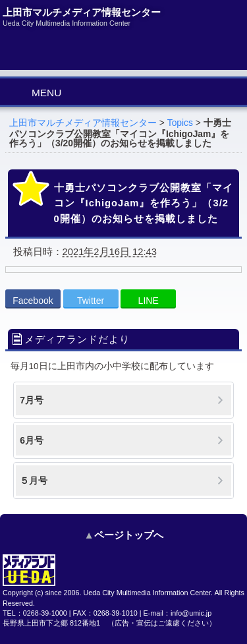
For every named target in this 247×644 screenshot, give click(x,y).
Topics (180, 123)
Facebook (33, 301)
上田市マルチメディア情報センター (83, 123)
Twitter (91, 301)
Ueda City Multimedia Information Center (148, 593)
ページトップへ (129, 535)
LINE (149, 301)
